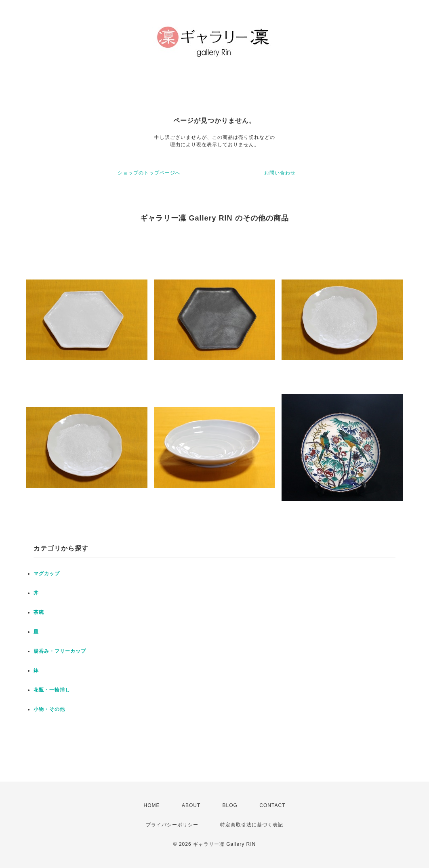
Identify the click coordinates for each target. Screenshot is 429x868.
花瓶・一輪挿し (52, 690)
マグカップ (47, 574)
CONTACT (272, 805)
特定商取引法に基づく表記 (252, 825)
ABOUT (191, 805)
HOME (152, 805)
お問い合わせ (280, 173)
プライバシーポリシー (172, 825)
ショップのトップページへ (149, 173)
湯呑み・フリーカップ (60, 651)
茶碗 (39, 612)
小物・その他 (49, 709)
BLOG (230, 805)
